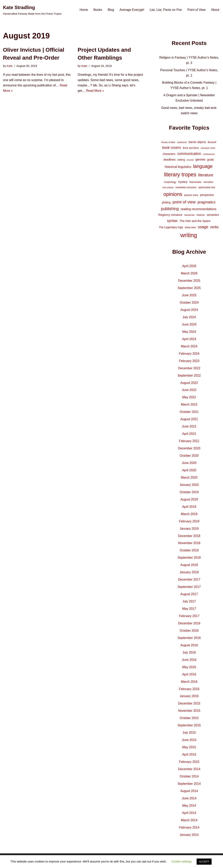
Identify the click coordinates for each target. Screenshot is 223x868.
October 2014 (189, 781)
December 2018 (189, 539)
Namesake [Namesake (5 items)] (195, 183)
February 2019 (189, 524)
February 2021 (189, 443)
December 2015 (189, 707)
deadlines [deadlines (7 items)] (169, 160)
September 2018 (189, 561)
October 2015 (189, 722)
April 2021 (189, 436)
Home (83, 10)
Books (97, 10)
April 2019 (189, 509)
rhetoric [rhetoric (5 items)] (201, 216)
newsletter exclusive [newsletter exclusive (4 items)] (186, 188)
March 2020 (189, 480)
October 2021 (189, 414)
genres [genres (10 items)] (200, 160)
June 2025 (189, 296)
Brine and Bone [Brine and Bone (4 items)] (191, 149)
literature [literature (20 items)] (206, 176)
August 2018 (189, 568)
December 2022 (189, 370)
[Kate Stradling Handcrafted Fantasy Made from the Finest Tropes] (32, 10)
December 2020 (189, 450)
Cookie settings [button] (182, 861)
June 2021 (189, 429)
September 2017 (189, 590)
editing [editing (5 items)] (181, 160)
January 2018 (189, 575)
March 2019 (189, 517)
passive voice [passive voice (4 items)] (191, 196)
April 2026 (189, 267)
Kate (10, 66)
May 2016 (189, 671)
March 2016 (189, 685)
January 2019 (189, 531)
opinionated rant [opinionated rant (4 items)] (207, 188)
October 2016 (189, 634)
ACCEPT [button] (204, 862)
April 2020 (189, 473)
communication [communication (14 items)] (189, 154)
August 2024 (189, 311)
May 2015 (189, 751)
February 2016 (189, 693)
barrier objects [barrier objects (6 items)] (197, 143)
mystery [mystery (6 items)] (183, 183)
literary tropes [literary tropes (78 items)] (180, 175)
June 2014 (189, 803)
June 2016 (189, 663)
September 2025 (189, 289)
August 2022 (189, 385)
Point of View (196, 10)
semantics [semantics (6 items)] (213, 216)
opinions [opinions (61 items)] (173, 195)
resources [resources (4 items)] (189, 216)
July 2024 (189, 318)
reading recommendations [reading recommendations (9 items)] (199, 210)
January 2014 (189, 839)
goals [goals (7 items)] (211, 160)
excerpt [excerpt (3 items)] (190, 160)
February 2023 (189, 362)
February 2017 (189, 619)
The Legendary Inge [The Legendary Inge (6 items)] (171, 228)
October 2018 (189, 553)
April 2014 (189, 817)
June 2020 (189, 465)
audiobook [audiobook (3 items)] (182, 143)
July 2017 (189, 605)
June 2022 (189, 392)
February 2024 (189, 355)
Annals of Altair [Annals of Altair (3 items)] (168, 143)
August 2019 (189, 502)
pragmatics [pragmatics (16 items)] (206, 203)
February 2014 (189, 832)
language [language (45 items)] (203, 167)
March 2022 (189, 406)
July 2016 (189, 656)
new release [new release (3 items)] (168, 188)
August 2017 (189, 597)
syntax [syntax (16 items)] (172, 221)
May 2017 (189, 612)
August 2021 (189, 421)
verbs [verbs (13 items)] (214, 228)
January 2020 (189, 487)
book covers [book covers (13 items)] (172, 148)
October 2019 (189, 495)
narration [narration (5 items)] (208, 183)
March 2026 (189, 275)
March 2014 (189, 825)
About (215, 10)
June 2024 (189, 326)
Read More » (95, 91)
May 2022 (189, 399)
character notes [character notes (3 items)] (208, 149)
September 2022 (189, 377)
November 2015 (189, 715)
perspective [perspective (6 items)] (207, 195)
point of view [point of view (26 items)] (184, 203)
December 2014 (189, 773)
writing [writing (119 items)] (189, 236)
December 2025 (189, 282)
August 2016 (189, 649)
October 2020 (189, 458)
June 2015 (189, 744)
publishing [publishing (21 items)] (170, 210)
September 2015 (189, 729)
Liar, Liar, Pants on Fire (166, 10)
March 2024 (189, 348)
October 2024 (189, 304)
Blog (110, 10)
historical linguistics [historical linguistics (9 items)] (178, 167)
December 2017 (189, 583)
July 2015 (189, 737)
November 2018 (189, 546)
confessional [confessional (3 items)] (209, 155)
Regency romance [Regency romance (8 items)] (170, 216)
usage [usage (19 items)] (203, 228)
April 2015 (189, 759)
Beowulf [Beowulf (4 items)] (212, 143)
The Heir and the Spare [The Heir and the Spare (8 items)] (195, 222)
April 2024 (189, 341)
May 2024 (189, 333)
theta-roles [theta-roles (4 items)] (190, 228)
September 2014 (189, 788)
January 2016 (189, 700)
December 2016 (189, 627)
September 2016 (189, 641)
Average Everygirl (131, 10)
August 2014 (189, 795)
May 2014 (189, 810)
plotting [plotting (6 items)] (166, 203)
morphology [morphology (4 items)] (170, 183)
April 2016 (189, 678)
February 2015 (189, 766)
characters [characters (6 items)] (169, 154)
